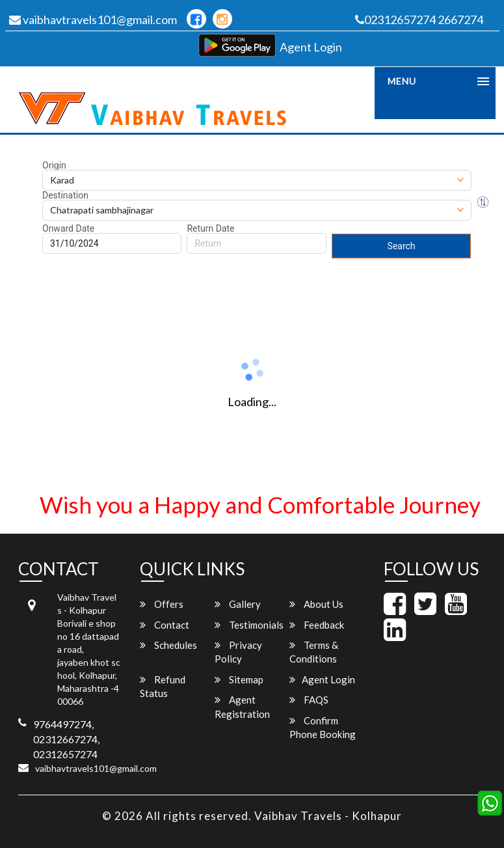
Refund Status (163, 686)
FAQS (309, 700)
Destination (65, 195)
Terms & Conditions (314, 652)
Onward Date (68, 228)
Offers (162, 604)
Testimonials (249, 625)
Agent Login (311, 47)
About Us (316, 604)
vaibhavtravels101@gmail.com (93, 20)
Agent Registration (242, 706)
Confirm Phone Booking (323, 727)
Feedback (317, 625)
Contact (165, 625)
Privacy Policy (238, 652)
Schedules (168, 645)
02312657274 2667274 (419, 20)
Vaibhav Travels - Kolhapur (328, 816)
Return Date (210, 228)
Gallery (238, 604)
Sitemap (239, 679)
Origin (54, 165)
